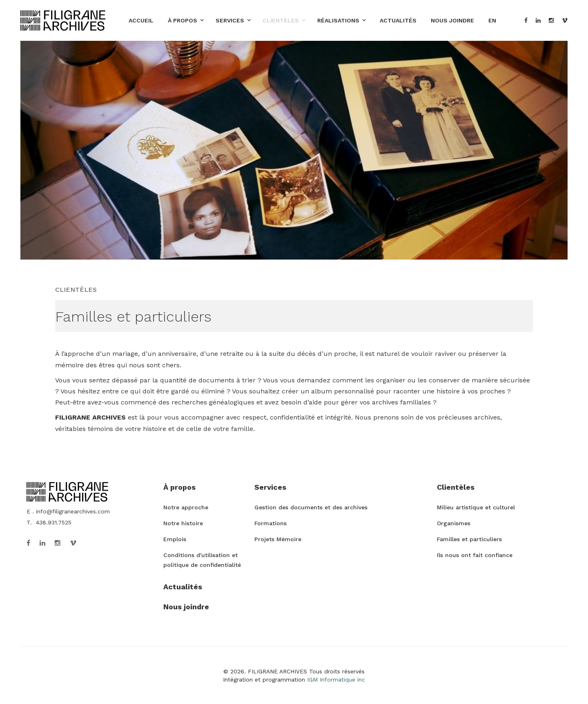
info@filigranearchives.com (73, 511)
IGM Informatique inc (336, 680)
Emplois (175, 539)
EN (492, 20)
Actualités (398, 20)
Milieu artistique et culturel (476, 507)
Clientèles (281, 20)
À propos (183, 20)
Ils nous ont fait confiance (475, 555)
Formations (271, 523)
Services (230, 20)
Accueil (141, 20)
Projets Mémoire (278, 539)
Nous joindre (452, 20)
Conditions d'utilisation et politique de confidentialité (202, 560)
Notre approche (186, 507)
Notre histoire (183, 523)
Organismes (454, 523)
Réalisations (338, 20)
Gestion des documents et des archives (311, 507)
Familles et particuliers (469, 539)
